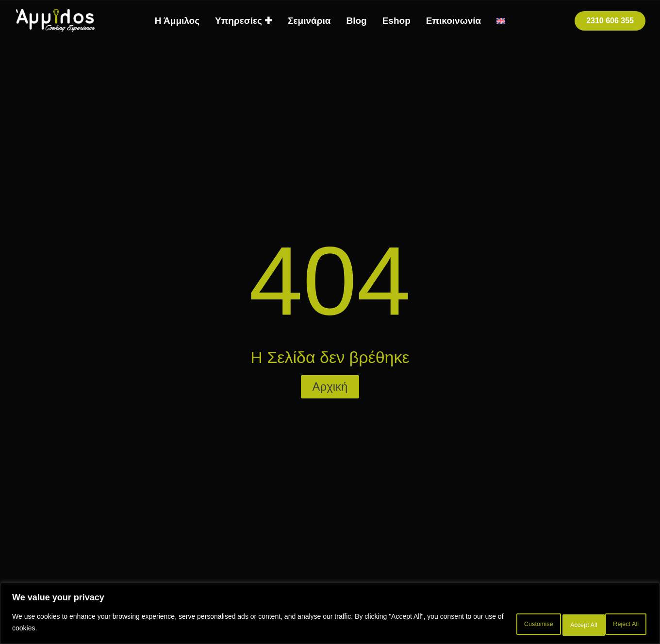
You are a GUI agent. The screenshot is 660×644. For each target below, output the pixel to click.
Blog (356, 21)
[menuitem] (501, 21)
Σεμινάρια (309, 21)
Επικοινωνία (454, 21)
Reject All (558, 624)
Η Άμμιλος (177, 21)
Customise (495, 624)
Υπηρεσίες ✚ (244, 21)
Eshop (396, 21)
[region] (330, 615)
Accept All (619, 624)
